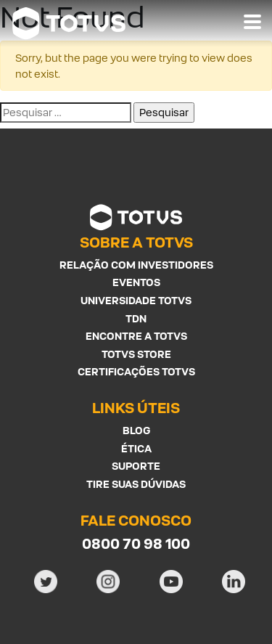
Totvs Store (136, 354)
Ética (136, 448)
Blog (136, 430)
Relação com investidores (136, 265)
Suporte (136, 466)
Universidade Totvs (136, 300)
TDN (136, 318)
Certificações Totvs (136, 371)
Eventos (136, 282)
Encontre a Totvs (136, 336)
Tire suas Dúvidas (136, 484)
